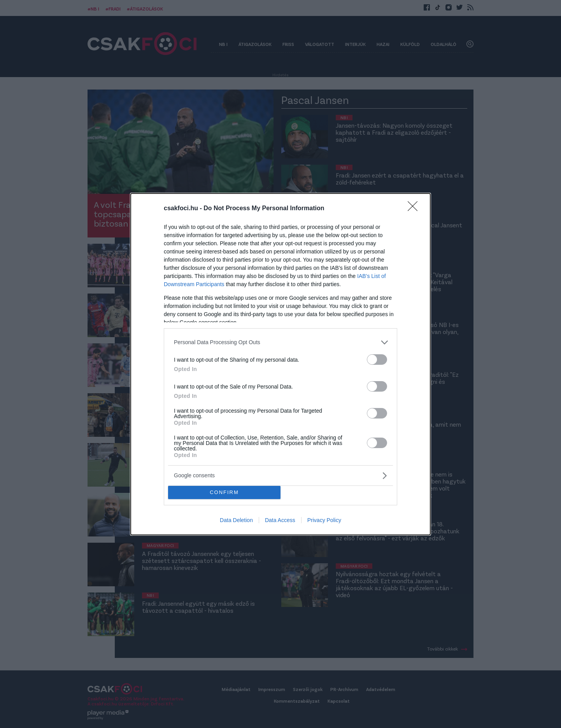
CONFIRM (224, 492)
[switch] (377, 360)
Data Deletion (236, 520)
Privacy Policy (324, 520)
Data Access (280, 520)
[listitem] (280, 342)
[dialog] (280, 364)
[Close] (415, 209)
